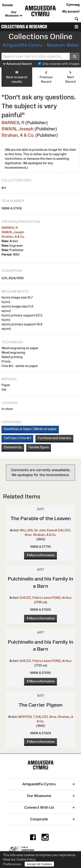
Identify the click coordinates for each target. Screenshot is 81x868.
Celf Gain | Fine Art (17, 438)
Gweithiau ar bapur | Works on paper (30, 429)
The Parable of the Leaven (41, 518)
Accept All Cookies (39, 864)
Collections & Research (24, 27)
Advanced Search (17, 64)
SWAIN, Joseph (17, 129)
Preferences (12, 864)
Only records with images (61, 64)
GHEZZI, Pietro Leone (35, 598)
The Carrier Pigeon (40, 705)
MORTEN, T (27, 717)
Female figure (39, 447)
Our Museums (14, 14)
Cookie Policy (26, 859)
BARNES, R (13, 123)
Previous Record (46, 77)
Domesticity (13, 447)
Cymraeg (73, 5)
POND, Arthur (62, 598)
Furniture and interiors (54, 438)
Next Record (71, 77)
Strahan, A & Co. (18, 135)
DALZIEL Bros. (46, 717)
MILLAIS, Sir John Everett (39, 530)
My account (71, 11)
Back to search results (17, 77)
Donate (7, 5)
